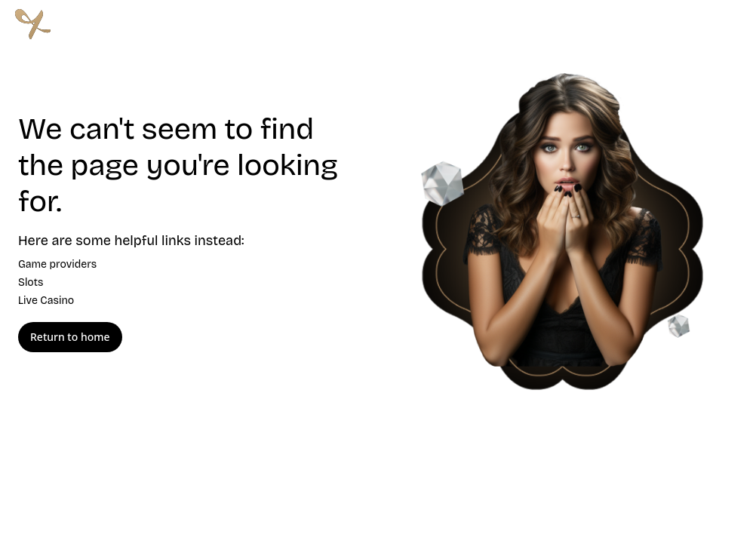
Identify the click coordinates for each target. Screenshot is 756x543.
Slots (31, 282)
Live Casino (46, 301)
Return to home (70, 337)
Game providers (57, 264)
